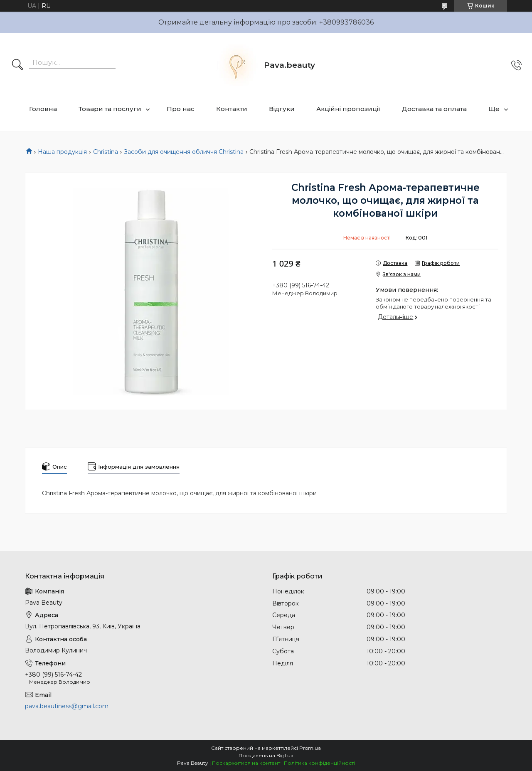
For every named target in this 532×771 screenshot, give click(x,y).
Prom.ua (310, 748)
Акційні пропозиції (348, 109)
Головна (43, 109)
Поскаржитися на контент (246, 763)
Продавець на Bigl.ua (266, 755)
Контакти (232, 109)
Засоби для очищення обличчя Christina (184, 152)
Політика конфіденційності (319, 763)
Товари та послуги (110, 109)
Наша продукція (62, 152)
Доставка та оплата (434, 109)
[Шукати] (17, 65)
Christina (106, 152)
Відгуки (282, 109)
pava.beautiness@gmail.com (67, 706)
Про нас (181, 109)
